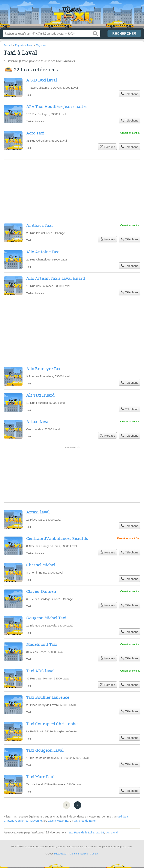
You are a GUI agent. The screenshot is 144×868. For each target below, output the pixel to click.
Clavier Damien (41, 592)
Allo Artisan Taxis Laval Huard (56, 279)
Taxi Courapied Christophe (52, 724)
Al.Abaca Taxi (39, 226)
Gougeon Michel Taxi (46, 618)
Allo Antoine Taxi (43, 252)
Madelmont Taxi (42, 645)
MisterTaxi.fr (72, 15)
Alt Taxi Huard (40, 395)
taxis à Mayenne (58, 821)
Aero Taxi (35, 133)
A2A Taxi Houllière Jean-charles (57, 107)
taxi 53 (100, 832)
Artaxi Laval (38, 422)
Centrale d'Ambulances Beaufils (57, 539)
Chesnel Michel (41, 565)
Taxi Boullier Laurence (48, 697)
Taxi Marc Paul (40, 777)
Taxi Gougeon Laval (45, 750)
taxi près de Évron (85, 821)
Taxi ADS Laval (40, 671)
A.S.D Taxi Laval (42, 80)
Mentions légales (79, 854)
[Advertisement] (72, 461)
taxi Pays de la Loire (82, 832)
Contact (94, 854)
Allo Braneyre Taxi (44, 369)
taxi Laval (112, 832)
